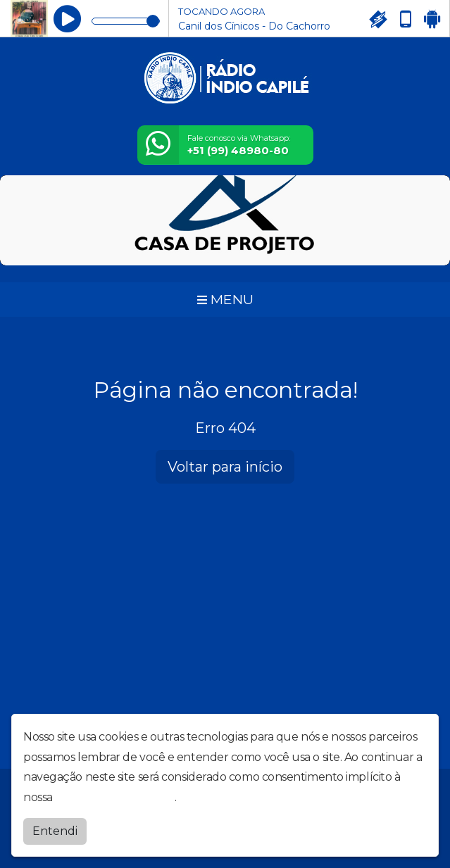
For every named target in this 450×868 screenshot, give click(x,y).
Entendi (55, 831)
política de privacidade (115, 797)
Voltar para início (225, 467)
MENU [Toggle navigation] (225, 299)
